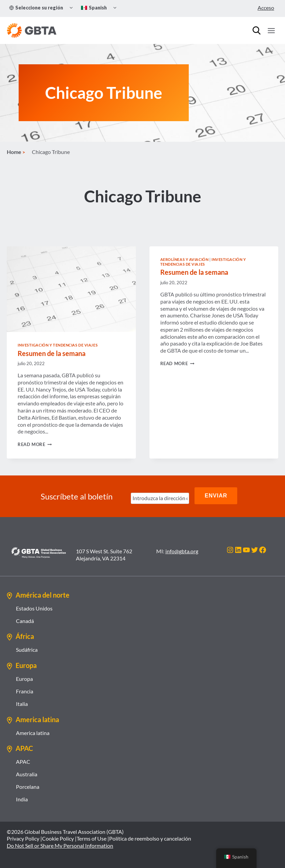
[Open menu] (271, 30)
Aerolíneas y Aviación (185, 262)
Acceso (266, 8)
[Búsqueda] (257, 30)
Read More (35, 447)
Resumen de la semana (52, 356)
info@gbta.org (182, 551)
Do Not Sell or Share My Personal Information (60, 845)
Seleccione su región (36, 8)
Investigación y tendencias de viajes (58, 348)
